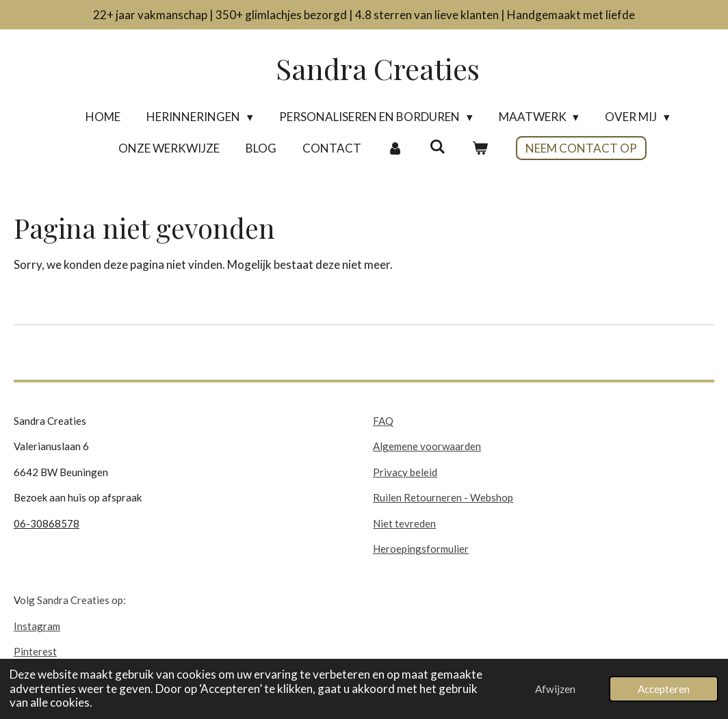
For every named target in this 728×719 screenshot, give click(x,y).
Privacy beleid (405, 472)
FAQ (383, 421)
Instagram (37, 626)
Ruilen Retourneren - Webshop (443, 497)
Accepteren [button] (664, 689)
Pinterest (35, 651)
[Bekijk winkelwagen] (480, 148)
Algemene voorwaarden (427, 446)
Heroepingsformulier (421, 549)
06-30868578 (47, 523)
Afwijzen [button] (555, 689)
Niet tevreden (404, 523)
